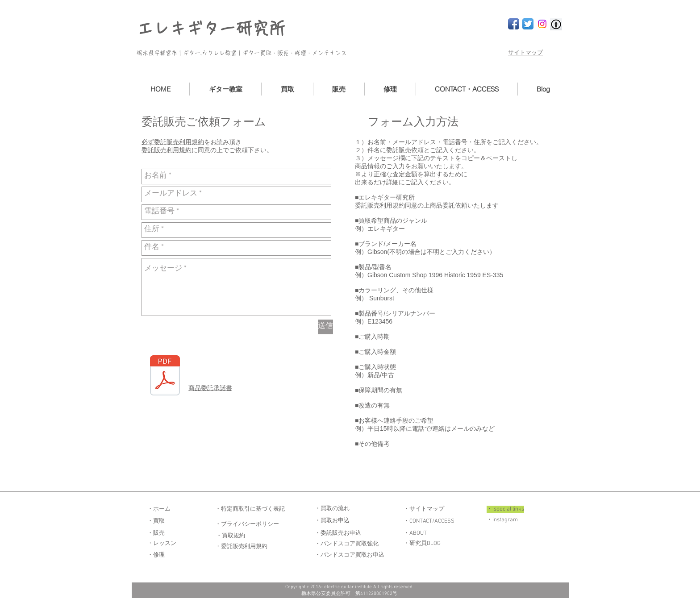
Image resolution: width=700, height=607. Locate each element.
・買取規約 (231, 536)
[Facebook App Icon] (514, 24)
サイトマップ (525, 53)
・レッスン (162, 544)
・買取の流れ (332, 509)
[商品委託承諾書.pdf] (165, 376)
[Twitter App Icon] (528, 24)
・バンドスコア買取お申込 (350, 555)
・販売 (156, 533)
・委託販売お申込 (338, 533)
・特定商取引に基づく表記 (250, 509)
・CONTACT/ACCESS (429, 521)
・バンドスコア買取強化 (347, 544)
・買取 (156, 521)
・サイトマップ (424, 509)
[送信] (325, 327)
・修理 (156, 555)
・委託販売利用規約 (241, 547)
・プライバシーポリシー (247, 524)
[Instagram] (542, 24)
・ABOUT (415, 533)
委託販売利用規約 (167, 150)
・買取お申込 (332, 521)
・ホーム (159, 509)
